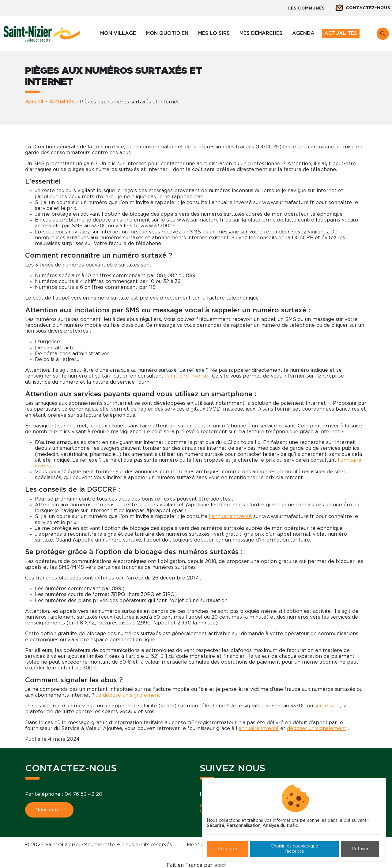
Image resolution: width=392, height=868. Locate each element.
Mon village (118, 33)
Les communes (307, 8)
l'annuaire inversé (187, 376)
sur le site (326, 706)
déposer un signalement (317, 728)
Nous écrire (49, 810)
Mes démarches (261, 33)
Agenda (303, 33)
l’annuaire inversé (230, 516)
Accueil (34, 102)
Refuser (360, 849)
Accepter (227, 849)
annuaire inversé (259, 728)
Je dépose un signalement (128, 695)
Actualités (341, 33)
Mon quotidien (167, 33)
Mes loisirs (214, 33)
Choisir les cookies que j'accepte (294, 849)
